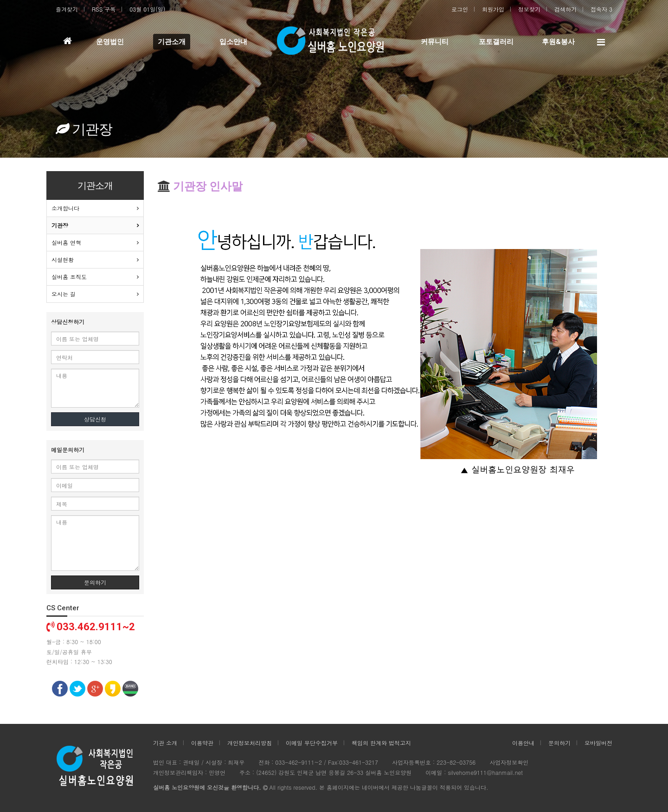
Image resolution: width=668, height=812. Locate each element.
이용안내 (523, 743)
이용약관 (202, 743)
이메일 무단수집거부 (312, 743)
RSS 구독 (104, 9)
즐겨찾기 (67, 9)
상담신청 (95, 419)
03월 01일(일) (147, 9)
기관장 (60, 225)
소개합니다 (65, 208)
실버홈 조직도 (69, 277)
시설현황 (63, 259)
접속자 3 (601, 9)
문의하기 (95, 582)
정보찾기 (529, 9)
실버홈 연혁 (66, 242)
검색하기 (565, 9)
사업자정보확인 (509, 762)
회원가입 (493, 9)
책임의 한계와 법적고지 (381, 743)
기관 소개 (165, 743)
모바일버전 (598, 743)
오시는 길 (64, 294)
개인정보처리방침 (250, 743)
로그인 (460, 9)
